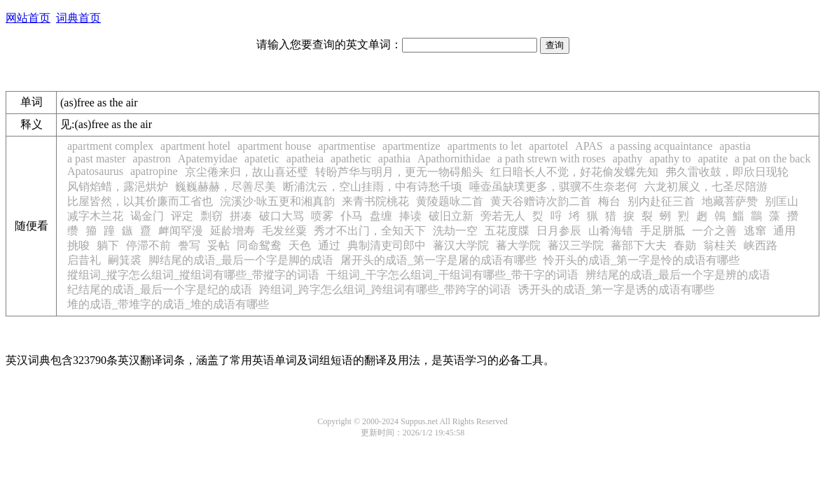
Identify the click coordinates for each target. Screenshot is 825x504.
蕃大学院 (518, 245)
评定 (182, 216)
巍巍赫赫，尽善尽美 (226, 187)
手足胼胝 (663, 231)
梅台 (609, 201)
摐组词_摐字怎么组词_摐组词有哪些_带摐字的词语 (193, 275)
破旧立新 (451, 216)
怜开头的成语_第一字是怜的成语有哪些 (642, 260)
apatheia (305, 159)
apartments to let (485, 146)
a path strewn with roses (552, 159)
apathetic (351, 159)
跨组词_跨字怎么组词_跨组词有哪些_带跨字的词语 (385, 289)
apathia (394, 159)
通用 (784, 231)
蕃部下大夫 (639, 245)
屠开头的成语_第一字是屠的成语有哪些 (438, 260)
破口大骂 (282, 216)
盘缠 (381, 216)
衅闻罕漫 (181, 231)
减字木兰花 (95, 216)
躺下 (108, 245)
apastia (735, 146)
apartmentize (411, 146)
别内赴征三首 (661, 201)
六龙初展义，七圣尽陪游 (706, 187)
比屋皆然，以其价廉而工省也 (140, 201)
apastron (152, 159)
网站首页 (28, 18)
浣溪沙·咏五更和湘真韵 (277, 201)
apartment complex (110, 146)
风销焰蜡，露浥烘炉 (118, 187)
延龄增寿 (233, 231)
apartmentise (347, 146)
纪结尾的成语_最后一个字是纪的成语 (160, 289)
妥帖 (219, 245)
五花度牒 (507, 231)
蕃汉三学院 (576, 245)
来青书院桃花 (375, 201)
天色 (300, 245)
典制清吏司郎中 (387, 245)
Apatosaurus (95, 171)
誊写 (189, 245)
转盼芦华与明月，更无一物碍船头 (399, 172)
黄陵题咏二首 (450, 201)
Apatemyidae (208, 159)
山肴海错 (611, 231)
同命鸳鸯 (259, 245)
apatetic (262, 159)
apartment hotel (195, 146)
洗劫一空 (455, 231)
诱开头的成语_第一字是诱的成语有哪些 (616, 289)
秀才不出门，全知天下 (370, 231)
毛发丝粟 (284, 231)
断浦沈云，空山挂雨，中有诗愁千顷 (373, 187)
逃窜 (755, 231)
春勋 (685, 245)
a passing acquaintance (661, 146)
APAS (589, 146)
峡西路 (761, 245)
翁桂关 (720, 245)
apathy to (670, 159)
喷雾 (322, 216)
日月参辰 (559, 231)
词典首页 (78, 18)
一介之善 (714, 231)
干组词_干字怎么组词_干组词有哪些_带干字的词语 (452, 275)
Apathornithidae (454, 159)
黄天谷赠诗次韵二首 (541, 201)
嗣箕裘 (125, 260)
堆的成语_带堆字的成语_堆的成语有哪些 (168, 304)
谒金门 (147, 216)
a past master (97, 159)
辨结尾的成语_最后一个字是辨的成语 (678, 275)
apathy (628, 159)
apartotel (548, 146)
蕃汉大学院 (461, 245)
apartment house (274, 146)
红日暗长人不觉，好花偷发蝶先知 (574, 172)
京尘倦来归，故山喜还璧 (247, 172)
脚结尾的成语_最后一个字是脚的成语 (241, 260)
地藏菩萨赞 (730, 201)
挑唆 (78, 245)
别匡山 (782, 201)
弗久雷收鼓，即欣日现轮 (727, 172)
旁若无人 (503, 216)
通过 (329, 245)
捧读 (410, 216)
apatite (713, 159)
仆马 (352, 216)
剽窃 (212, 216)
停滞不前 (148, 245)
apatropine (154, 171)
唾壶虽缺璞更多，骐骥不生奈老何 (553, 187)
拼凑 (241, 216)
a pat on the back (772, 159)
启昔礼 (84, 260)
